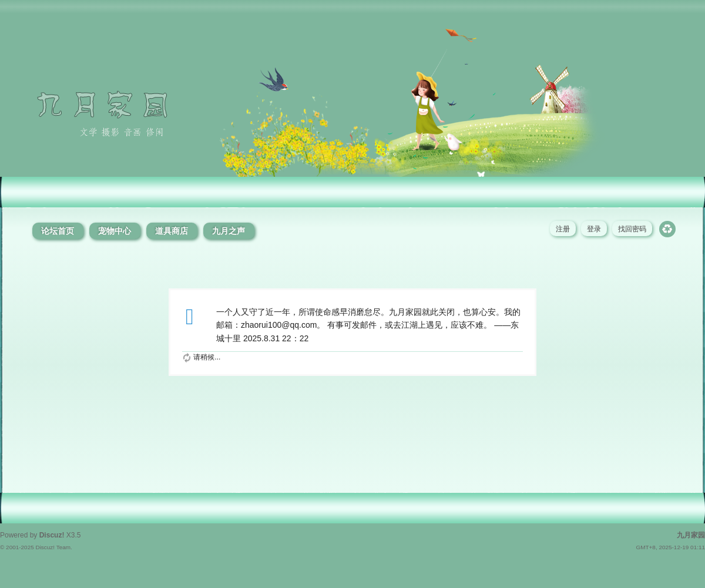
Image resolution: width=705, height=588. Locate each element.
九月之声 (229, 231)
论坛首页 (58, 231)
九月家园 (691, 535)
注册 (563, 229)
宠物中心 (115, 231)
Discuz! (52, 535)
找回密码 (632, 229)
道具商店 (172, 231)
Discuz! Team (53, 547)
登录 (594, 229)
